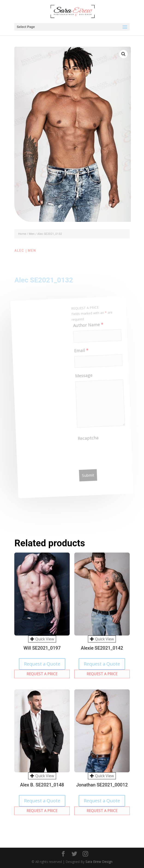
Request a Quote (42, 664)
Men (32, 234)
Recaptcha (89, 439)
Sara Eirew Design (99, 862)
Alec (19, 251)
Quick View (42, 639)
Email (80, 352)
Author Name (87, 326)
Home (22, 234)
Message (84, 377)
